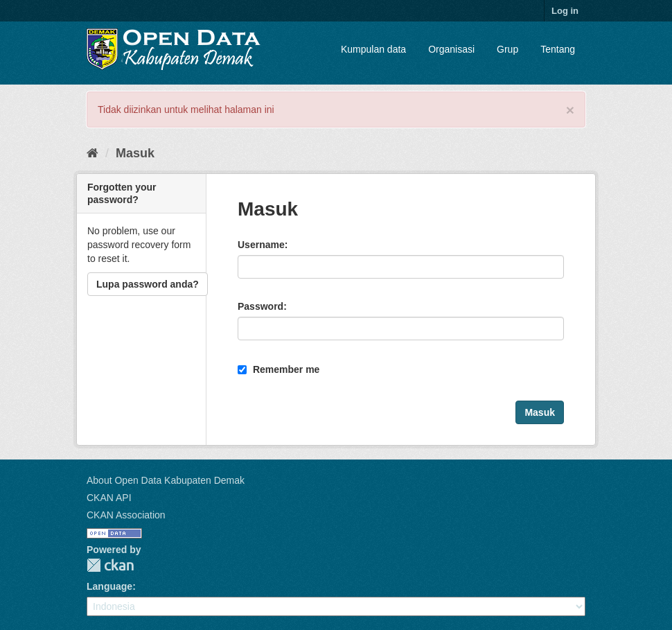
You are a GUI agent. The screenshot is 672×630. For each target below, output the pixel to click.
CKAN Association (126, 515)
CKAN (110, 565)
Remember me (278, 369)
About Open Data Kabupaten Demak (166, 480)
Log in (565, 11)
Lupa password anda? (148, 284)
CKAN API (109, 498)
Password (260, 306)
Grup (507, 49)
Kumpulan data (373, 49)
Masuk (135, 153)
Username (261, 245)
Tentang (558, 49)
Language (109, 586)
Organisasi (451, 49)
